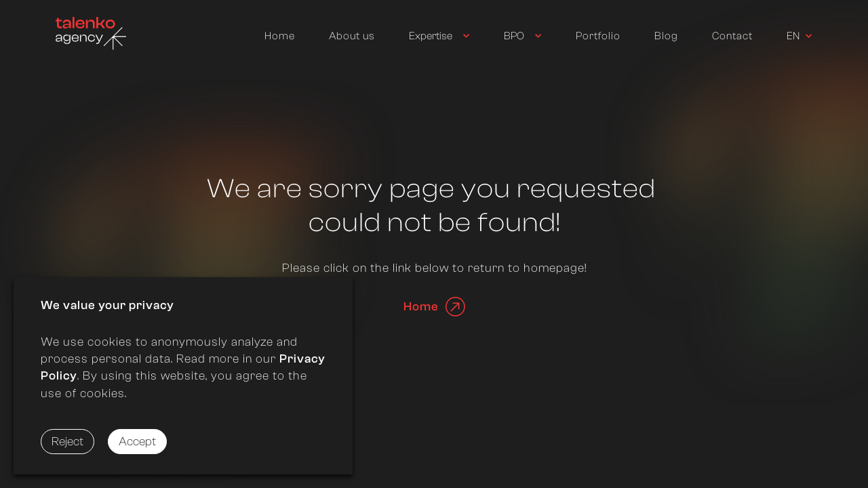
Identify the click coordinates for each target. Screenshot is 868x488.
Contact (732, 36)
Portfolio (598, 36)
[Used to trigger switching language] (800, 36)
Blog (666, 36)
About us (352, 36)
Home (280, 36)
